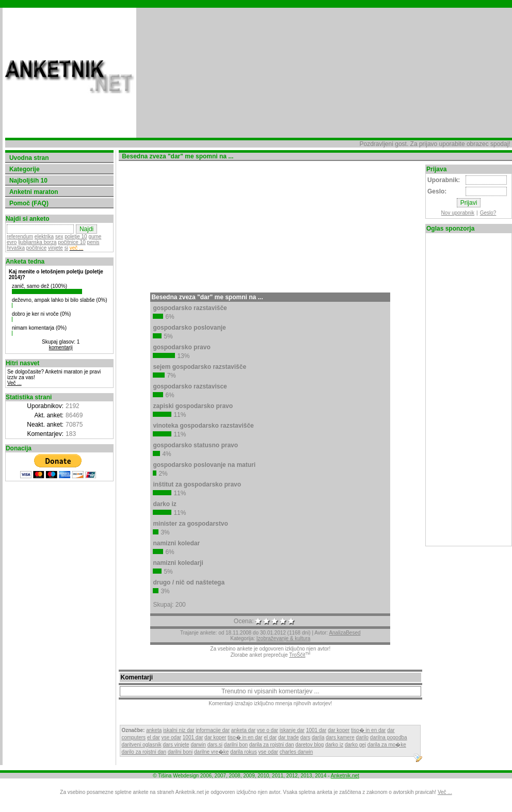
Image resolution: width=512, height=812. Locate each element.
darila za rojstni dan (272, 745)
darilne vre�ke (211, 752)
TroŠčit (297, 655)
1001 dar (316, 730)
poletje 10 (76, 237)
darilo (362, 737)
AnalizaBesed (345, 633)
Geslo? (488, 213)
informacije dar (213, 730)
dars (305, 737)
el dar (154, 737)
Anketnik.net (345, 776)
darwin (198, 745)
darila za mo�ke (387, 745)
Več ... (14, 383)
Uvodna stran (29, 158)
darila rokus (244, 752)
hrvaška (16, 248)
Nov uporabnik (458, 213)
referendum (20, 237)
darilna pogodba (389, 737)
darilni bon (236, 745)
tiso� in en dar (368, 730)
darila (318, 737)
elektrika (44, 237)
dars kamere (340, 737)
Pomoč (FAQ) (29, 203)
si (66, 248)
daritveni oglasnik (141, 745)
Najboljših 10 (28, 181)
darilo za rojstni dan (144, 752)
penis (93, 242)
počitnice (36, 248)
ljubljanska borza (37, 242)
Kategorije (25, 169)
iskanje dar (292, 730)
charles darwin (296, 752)
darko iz (334, 745)
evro (12, 242)
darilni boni (180, 752)
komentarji (61, 347)
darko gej (355, 745)
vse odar (171, 737)
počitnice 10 (71, 242)
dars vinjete (176, 745)
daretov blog (309, 745)
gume (95, 237)
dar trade (289, 737)
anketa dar (243, 730)
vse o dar (268, 730)
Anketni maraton (34, 192)
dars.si (215, 745)
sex (59, 237)
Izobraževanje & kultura (284, 638)
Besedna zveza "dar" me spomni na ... (207, 297)
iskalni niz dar (179, 730)
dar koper (339, 730)
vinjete (55, 248)
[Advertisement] (214, 73)
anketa (154, 730)
